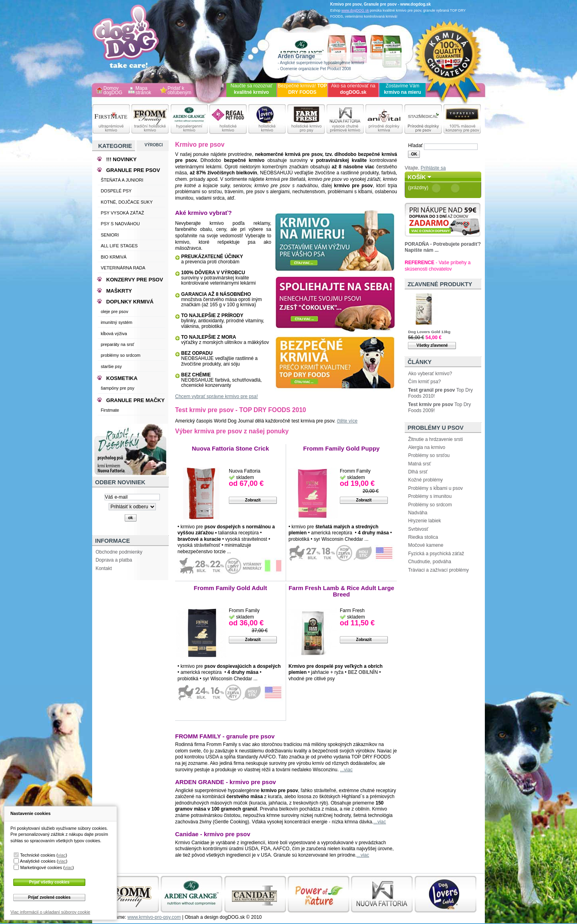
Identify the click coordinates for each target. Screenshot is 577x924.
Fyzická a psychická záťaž (436, 554)
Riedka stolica (423, 537)
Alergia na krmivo (427, 447)
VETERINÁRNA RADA (123, 268)
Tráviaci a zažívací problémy (438, 570)
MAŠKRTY (119, 291)
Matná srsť (419, 464)
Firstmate (110, 410)
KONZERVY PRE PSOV (135, 280)
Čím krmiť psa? (424, 382)
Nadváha (418, 513)
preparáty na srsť (117, 344)
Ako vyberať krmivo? (430, 374)
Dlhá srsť (418, 472)
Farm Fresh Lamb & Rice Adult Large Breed (341, 591)
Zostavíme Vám (402, 89)
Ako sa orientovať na (353, 89)
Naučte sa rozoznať (251, 89)
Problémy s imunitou (430, 496)
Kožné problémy (425, 480)
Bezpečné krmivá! (302, 89)
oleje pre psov (114, 311)
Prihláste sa (433, 168)
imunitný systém (116, 322)
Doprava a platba (114, 560)
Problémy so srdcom (430, 505)
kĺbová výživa (114, 334)
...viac (346, 770)
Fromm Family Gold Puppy (342, 448)
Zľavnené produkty (440, 284)
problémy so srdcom (120, 355)
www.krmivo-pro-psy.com (154, 917)
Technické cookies (38, 855)
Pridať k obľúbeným (180, 91)
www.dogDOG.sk (355, 10)
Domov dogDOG (113, 91)
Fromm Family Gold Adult (231, 588)
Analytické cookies (38, 861)
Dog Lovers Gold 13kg (429, 332)
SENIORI (110, 235)
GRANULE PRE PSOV (133, 170)
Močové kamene (426, 545)
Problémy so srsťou (429, 455)
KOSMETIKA (122, 378)
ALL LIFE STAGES (119, 246)
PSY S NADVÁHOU (120, 224)
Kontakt (104, 568)
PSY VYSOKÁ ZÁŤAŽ (122, 213)
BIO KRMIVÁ (113, 257)
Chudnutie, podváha (429, 562)
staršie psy (111, 366)
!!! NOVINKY (121, 159)
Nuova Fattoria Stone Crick (231, 448)
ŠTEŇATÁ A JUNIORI (122, 180)
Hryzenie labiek (424, 521)
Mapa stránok (143, 91)
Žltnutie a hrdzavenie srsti (435, 439)
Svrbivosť (418, 529)
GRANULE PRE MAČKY (135, 400)
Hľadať (415, 146)
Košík (417, 177)
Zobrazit (253, 500)
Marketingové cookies (41, 867)
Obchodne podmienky (119, 552)
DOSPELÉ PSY (116, 191)
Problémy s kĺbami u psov (435, 488)
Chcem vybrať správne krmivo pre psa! (217, 396)
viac (62, 855)
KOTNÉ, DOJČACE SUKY (127, 202)
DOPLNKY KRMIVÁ (130, 302)
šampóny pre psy (117, 388)
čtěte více (347, 421)
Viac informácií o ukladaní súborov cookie (50, 912)
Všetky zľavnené (432, 345)
